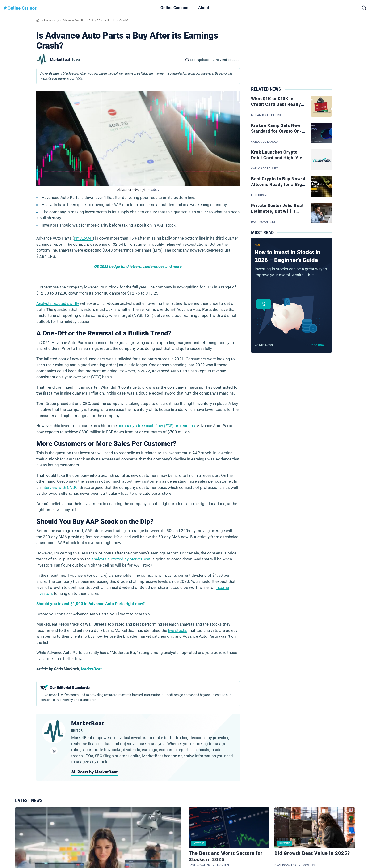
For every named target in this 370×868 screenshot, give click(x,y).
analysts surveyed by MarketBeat (121, 559)
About (204, 8)
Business (50, 21)
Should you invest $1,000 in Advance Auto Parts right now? (90, 604)
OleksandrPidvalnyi (131, 190)
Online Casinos (174, 8)
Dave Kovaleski (200, 865)
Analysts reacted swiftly (58, 303)
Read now (317, 345)
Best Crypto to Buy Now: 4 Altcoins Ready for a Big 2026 (278, 185)
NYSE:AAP (83, 238)
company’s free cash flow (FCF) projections (156, 426)
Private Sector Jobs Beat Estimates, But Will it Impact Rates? (277, 211)
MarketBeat (91, 669)
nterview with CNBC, (60, 487)
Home (38, 20)
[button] (364, 8)
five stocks (178, 630)
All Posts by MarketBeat (94, 772)
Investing (199, 843)
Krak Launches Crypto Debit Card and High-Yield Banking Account (279, 158)
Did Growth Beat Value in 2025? (312, 853)
